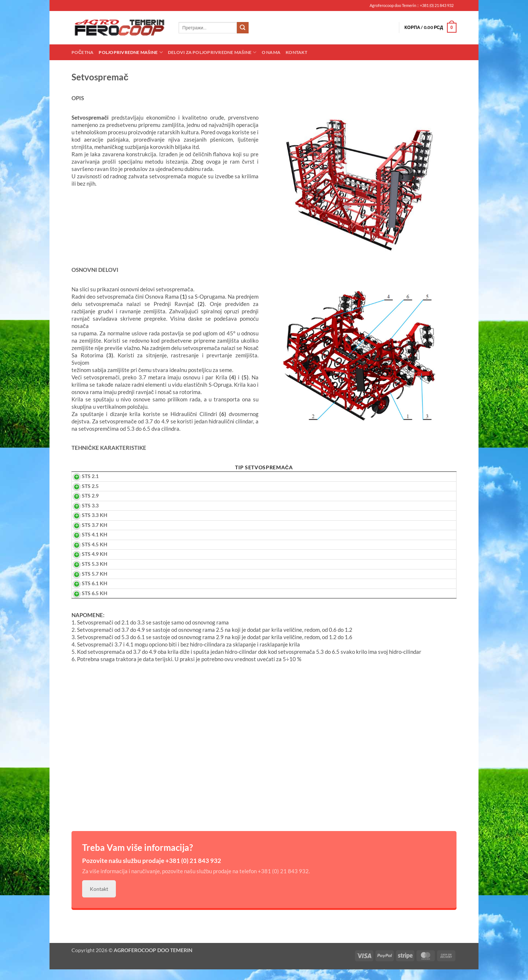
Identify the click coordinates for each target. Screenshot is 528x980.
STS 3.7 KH (86, 535)
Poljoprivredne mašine (131, 52)
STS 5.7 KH (86, 584)
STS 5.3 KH (86, 574)
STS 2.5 (82, 496)
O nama (271, 52)
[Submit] (243, 28)
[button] (430, 28)
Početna (82, 52)
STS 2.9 (82, 506)
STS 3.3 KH (86, 526)
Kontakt (296, 52)
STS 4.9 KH (86, 565)
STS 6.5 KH (86, 604)
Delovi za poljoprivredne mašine (212, 52)
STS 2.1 (82, 487)
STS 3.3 (82, 516)
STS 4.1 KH (86, 545)
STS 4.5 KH (86, 555)
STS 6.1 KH (86, 594)
